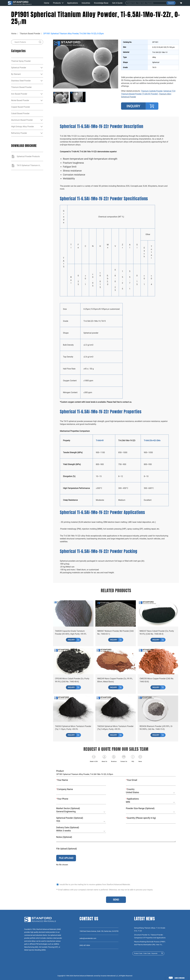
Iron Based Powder (19, 94)
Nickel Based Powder (20, 100)
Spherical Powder (19, 68)
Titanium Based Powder (30, 34)
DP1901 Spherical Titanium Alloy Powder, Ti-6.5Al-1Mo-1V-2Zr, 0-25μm (74, 34)
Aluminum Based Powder (22, 120)
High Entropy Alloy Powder (22, 127)
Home (14, 34)
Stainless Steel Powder (21, 81)
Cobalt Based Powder (20, 113)
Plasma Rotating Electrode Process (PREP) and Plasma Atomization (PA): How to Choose (150, 944)
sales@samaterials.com (88, 938)
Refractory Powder (19, 133)
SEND (116, 900)
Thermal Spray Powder (21, 61)
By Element (16, 74)
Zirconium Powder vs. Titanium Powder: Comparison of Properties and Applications (150, 936)
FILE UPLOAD (66, 857)
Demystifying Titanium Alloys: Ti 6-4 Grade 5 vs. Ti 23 (150, 929)
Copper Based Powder (21, 107)
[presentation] (75, 871)
